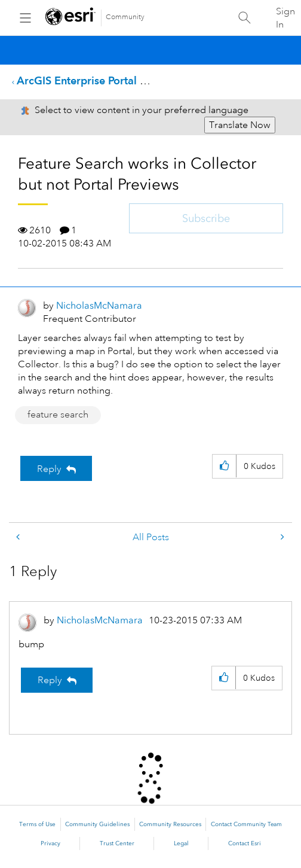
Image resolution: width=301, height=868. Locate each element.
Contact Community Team (246, 824)
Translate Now (240, 125)
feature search (58, 415)
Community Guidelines (97, 824)
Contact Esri (245, 843)
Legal (181, 843)
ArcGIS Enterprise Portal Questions (103, 80)
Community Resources (170, 824)
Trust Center (117, 843)
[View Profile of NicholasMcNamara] (99, 305)
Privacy (50, 843)
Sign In (285, 18)
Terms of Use (37, 824)
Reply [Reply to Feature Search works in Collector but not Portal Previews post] (49, 469)
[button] (224, 466)
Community (125, 17)
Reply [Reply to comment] (50, 680)
